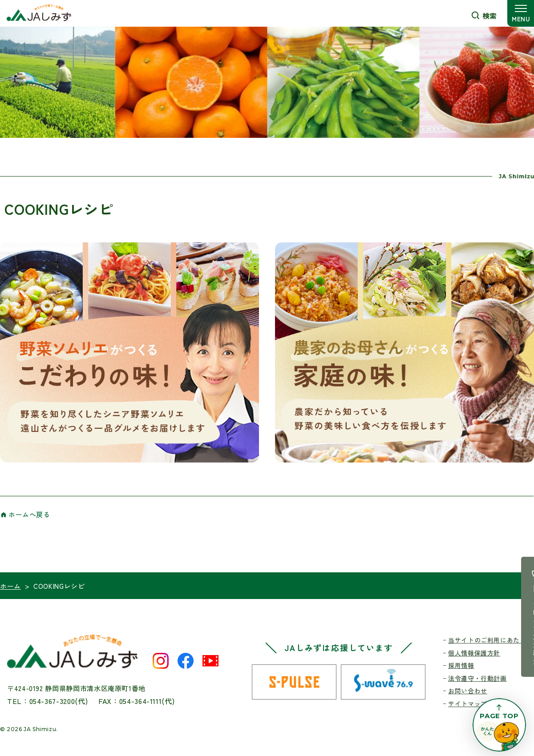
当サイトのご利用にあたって (490, 640)
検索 (489, 16)
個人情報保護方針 (474, 653)
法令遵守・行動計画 (477, 678)
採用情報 (461, 665)
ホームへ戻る (29, 514)
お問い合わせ (468, 691)
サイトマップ (468, 704)
